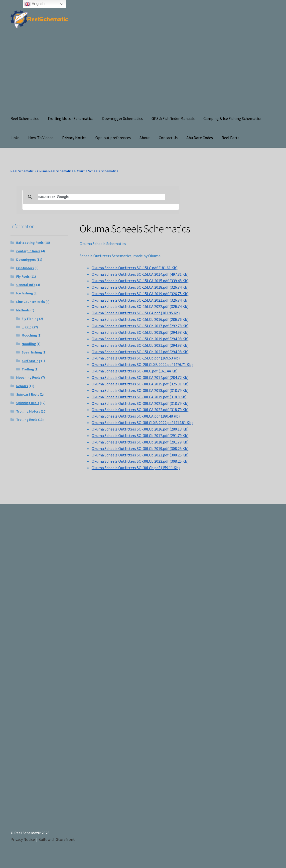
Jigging (28, 327)
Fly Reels (23, 276)
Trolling (28, 369)
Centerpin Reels (28, 251)
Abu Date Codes (200, 138)
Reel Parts (230, 138)
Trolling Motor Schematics (70, 118)
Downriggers (26, 260)
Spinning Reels (28, 403)
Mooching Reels (28, 377)
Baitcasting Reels (30, 243)
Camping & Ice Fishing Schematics (232, 118)
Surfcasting (31, 361)
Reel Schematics (25, 118)
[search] (101, 197)
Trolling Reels (27, 420)
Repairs (22, 386)
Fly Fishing (30, 319)
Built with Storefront (57, 839)
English (35, 4)
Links (15, 138)
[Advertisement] (143, 72)
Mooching (29, 335)
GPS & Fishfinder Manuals (173, 118)
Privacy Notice (74, 138)
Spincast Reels (28, 394)
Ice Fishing (25, 293)
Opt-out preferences (113, 138)
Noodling (29, 344)
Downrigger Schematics (122, 118)
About (145, 138)
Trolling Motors (28, 411)
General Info (26, 285)
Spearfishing (32, 352)
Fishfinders (25, 268)
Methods (23, 310)
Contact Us (168, 138)
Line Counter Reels (31, 302)
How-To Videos (41, 138)
